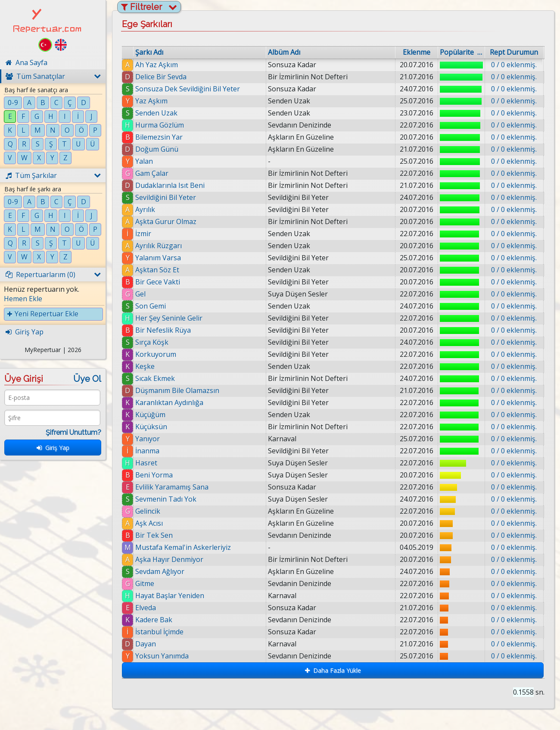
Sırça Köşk (152, 342)
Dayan (153, 644)
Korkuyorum (156, 354)
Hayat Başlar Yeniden (170, 596)
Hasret (146, 463)
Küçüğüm (150, 415)
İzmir (143, 234)
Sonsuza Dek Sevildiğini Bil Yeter (188, 89)
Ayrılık (145, 209)
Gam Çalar (152, 173)
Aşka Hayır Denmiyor (169, 559)
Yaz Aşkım (151, 101)
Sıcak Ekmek (155, 378)
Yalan (144, 161)
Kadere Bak (161, 620)
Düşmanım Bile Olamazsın (177, 390)
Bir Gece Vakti (158, 282)
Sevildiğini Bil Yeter (166, 197)
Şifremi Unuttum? (73, 432)
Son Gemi (151, 306)
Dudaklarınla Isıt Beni (170, 185)
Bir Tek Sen (154, 535)
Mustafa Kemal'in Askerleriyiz (183, 547)
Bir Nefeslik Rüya (163, 330)
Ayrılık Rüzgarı (159, 246)
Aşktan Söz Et (157, 270)
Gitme (145, 583)
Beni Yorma (154, 475)
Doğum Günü (157, 149)
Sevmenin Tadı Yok (166, 499)
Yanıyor (148, 439)
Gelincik (148, 511)
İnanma (147, 451)
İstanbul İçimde (167, 632)
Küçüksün (151, 427)
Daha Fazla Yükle (333, 670)
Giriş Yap (53, 448)
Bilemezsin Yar (159, 137)
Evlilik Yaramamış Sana (172, 487)
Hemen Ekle (23, 299)
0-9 (13, 103)
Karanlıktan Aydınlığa (169, 402)
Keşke (145, 366)
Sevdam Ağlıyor (160, 571)
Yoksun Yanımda (169, 656)
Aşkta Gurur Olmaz (166, 221)
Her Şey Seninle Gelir (169, 318)
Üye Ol (87, 379)
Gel (140, 294)
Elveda (151, 608)
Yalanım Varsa (158, 258)
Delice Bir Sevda (161, 77)
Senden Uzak (156, 113)
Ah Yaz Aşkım (157, 65)
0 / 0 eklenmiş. (514, 65)
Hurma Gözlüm (160, 125)
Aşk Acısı (149, 523)
